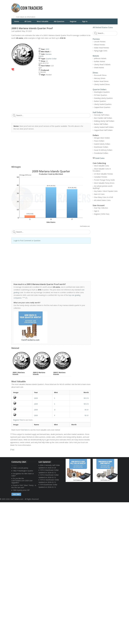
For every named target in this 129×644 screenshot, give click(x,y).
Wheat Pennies (100, 45)
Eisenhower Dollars (101, 147)
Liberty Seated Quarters (103, 104)
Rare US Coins (99, 194)
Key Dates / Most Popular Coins (106, 191)
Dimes (95, 73)
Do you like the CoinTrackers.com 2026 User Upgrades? (22, 480)
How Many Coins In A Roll (104, 197)
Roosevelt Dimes (100, 75)
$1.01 (87, 410)
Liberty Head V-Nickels (102, 64)
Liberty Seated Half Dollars (104, 127)
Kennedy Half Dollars (102, 115)
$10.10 (86, 398)
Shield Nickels (99, 68)
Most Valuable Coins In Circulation (102, 170)
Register (73, 21)
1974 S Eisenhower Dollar (49, 470)
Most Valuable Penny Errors (104, 183)
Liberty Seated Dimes (102, 84)
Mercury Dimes (100, 78)
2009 (47, 49)
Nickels (96, 56)
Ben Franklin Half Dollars (103, 118)
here (26, 430)
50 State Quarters (101, 95)
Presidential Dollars (101, 153)
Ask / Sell (16, 494)
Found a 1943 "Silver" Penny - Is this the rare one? (24, 486)
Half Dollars (98, 112)
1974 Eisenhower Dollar (49, 485)
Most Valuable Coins (102, 166)
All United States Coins (103, 27)
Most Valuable (43, 21)
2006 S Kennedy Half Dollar (50, 465)
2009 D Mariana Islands (39, 373)
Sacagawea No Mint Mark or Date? (23, 475)
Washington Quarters (102, 92)
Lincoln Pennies (100, 42)
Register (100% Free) (102, 214)
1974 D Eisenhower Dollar (49, 480)
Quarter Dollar (51, 59)
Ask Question (59, 21)
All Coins (28, 21)
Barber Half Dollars (101, 124)
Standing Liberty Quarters (103, 98)
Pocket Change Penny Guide (104, 180)
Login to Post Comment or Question (27, 241)
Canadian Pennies (101, 177)
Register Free (18, 420)
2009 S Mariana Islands (19, 373)
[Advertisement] (92, 6)
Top (12, 450)
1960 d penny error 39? (21, 490)
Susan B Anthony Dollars (103, 150)
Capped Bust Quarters (102, 107)
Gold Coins (100, 158)
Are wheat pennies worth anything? (103, 187)
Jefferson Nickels (100, 58)
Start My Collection (101, 208)
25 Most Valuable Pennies (104, 174)
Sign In (85, 21)
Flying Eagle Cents (101, 51)
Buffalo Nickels (100, 61)
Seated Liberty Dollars (102, 144)
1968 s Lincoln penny (20, 468)
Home (17, 21)
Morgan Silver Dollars (102, 138)
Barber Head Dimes (101, 81)
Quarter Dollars (100, 89)
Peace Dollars (99, 141)
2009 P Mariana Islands (59, 373)
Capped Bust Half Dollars (103, 130)
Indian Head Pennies (102, 48)
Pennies (96, 39)
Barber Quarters (100, 101)
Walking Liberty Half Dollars (104, 121)
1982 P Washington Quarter (23, 471)
